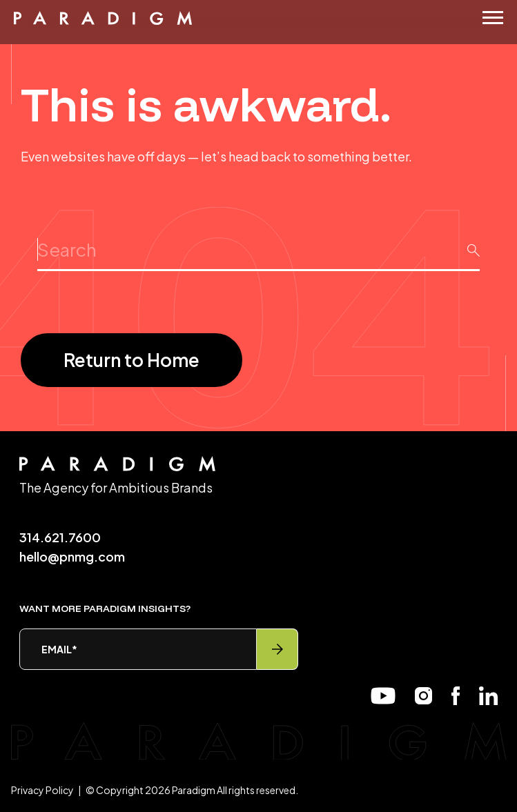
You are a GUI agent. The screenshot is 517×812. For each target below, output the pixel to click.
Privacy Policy (42, 790)
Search (258, 238)
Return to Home (131, 360)
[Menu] (493, 18)
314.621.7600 (60, 537)
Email (59, 649)
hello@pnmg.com (72, 556)
